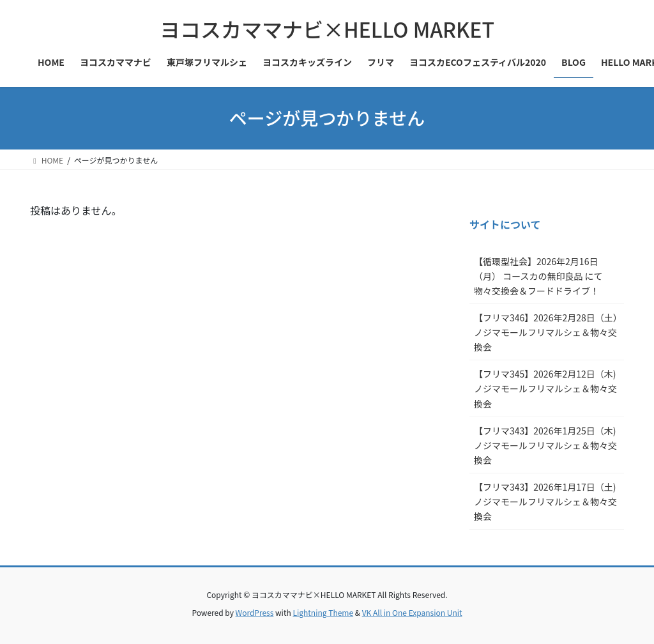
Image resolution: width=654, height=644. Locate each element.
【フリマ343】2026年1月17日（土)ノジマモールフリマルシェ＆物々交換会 (545, 502)
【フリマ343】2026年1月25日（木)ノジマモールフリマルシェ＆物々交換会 (545, 445)
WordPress (255, 612)
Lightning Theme (323, 612)
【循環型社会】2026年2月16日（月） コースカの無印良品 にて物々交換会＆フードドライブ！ (538, 276)
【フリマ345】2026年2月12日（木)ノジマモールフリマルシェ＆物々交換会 (545, 388)
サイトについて (505, 224)
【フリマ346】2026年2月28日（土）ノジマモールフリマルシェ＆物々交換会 (546, 332)
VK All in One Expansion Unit (412, 612)
